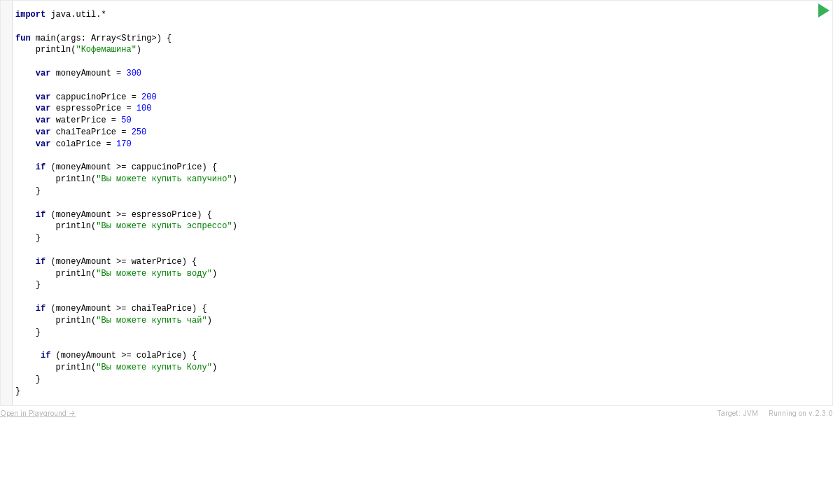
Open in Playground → (38, 413)
